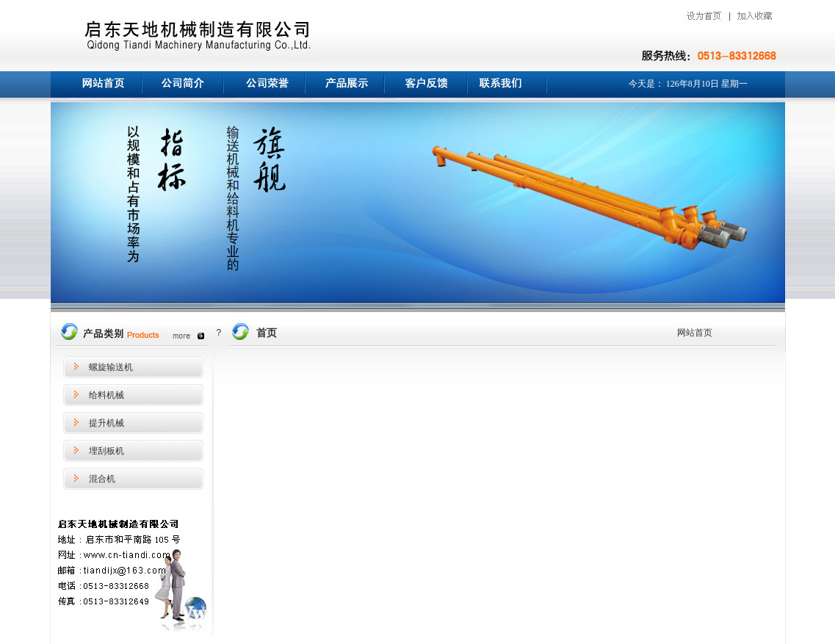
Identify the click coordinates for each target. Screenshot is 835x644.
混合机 (102, 479)
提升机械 (106, 423)
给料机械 (106, 395)
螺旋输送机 (111, 367)
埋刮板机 (106, 451)
